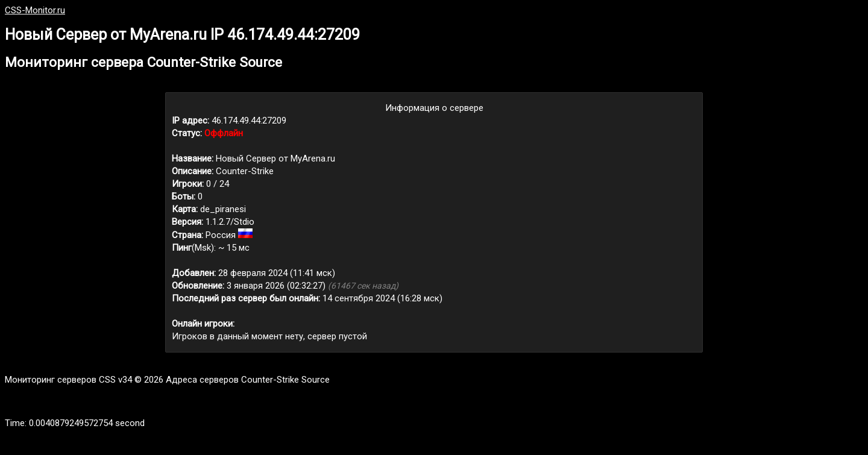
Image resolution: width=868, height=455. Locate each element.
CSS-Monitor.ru (35, 10)
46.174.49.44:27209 (249, 121)
